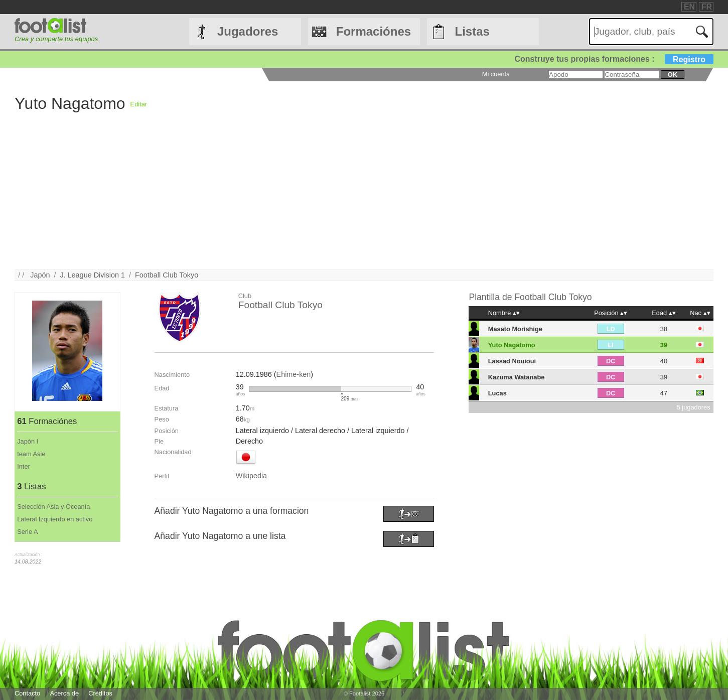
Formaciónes (374, 31)
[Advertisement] (316, 199)
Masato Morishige (515, 329)
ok (673, 75)
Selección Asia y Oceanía (53, 507)
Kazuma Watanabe (517, 377)
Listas (472, 31)
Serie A (27, 532)
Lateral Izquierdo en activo (55, 519)
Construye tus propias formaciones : (614, 59)
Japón (40, 275)
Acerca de (64, 693)
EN (689, 7)
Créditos (100, 693)
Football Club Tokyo (167, 275)
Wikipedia (251, 476)
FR (707, 7)
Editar (139, 104)
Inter (24, 466)
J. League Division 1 (92, 275)
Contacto (27, 693)
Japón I (28, 441)
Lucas (497, 393)
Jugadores (248, 31)
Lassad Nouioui (512, 361)
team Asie (31, 454)
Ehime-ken (294, 374)
